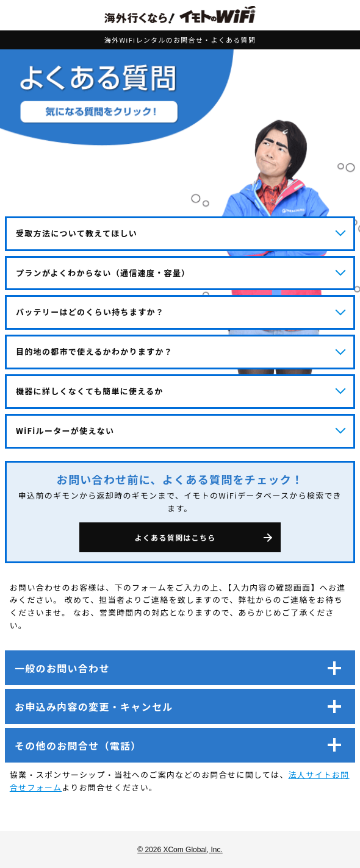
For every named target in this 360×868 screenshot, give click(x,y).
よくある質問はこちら (175, 537)
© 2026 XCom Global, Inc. (180, 850)
